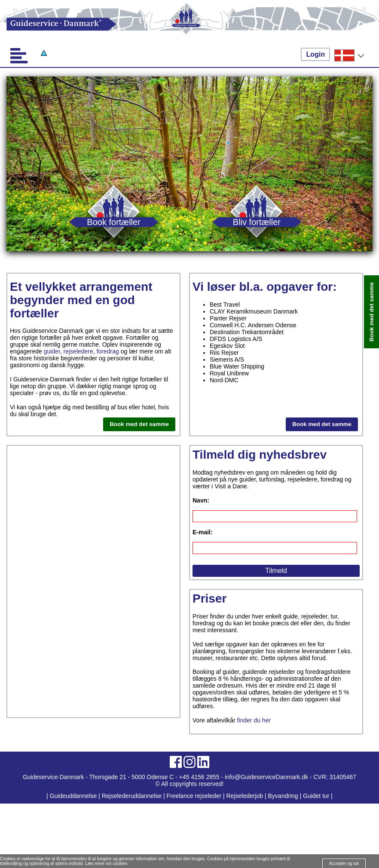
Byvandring (283, 796)
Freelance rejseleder (194, 796)
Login (315, 54)
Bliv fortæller (257, 222)
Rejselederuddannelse (133, 796)
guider (52, 351)
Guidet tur (316, 796)
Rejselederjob (245, 796)
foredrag (108, 351)
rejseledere (78, 351)
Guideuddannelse (74, 796)
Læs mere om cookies (106, 863)
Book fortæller (114, 222)
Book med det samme (139, 424)
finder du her (254, 720)
